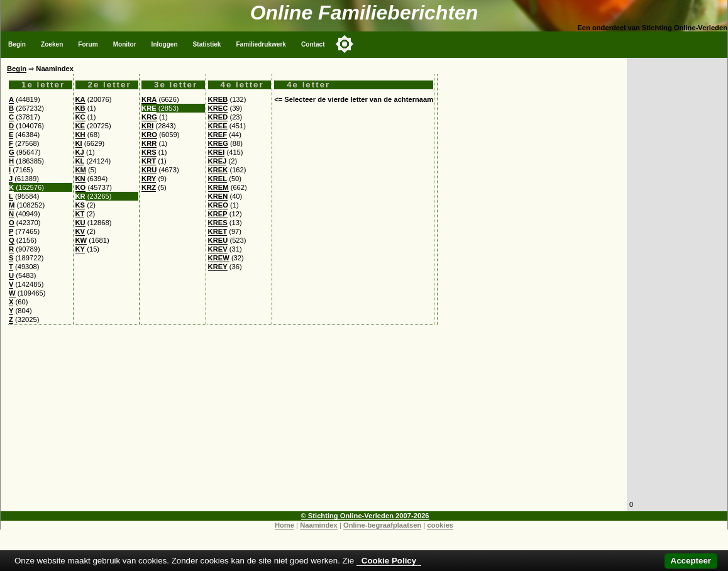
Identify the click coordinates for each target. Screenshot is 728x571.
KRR (149, 143)
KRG (149, 117)
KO (81, 187)
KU (80, 223)
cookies (440, 525)
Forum (88, 44)
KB (80, 108)
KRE (149, 108)
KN (80, 179)
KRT (149, 161)
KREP (218, 214)
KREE (218, 126)
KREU (218, 240)
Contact (313, 44)
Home (284, 525)
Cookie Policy (389, 561)
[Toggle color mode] (345, 44)
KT (80, 214)
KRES (218, 223)
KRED (218, 117)
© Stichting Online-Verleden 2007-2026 (365, 516)
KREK (218, 170)
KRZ (149, 187)
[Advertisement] (314, 423)
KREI (217, 152)
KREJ (218, 161)
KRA (149, 99)
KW (81, 240)
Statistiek (207, 44)
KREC (218, 108)
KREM (218, 187)
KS (80, 205)
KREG (218, 143)
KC (80, 117)
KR (80, 196)
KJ (80, 152)
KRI (147, 126)
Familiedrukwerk (261, 44)
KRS (149, 152)
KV (80, 231)
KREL (218, 179)
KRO (149, 135)
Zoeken (52, 44)
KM (81, 170)
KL (80, 161)
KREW (219, 258)
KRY (149, 179)
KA (80, 99)
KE (80, 126)
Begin (17, 44)
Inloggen (165, 44)
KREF (218, 135)
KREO (218, 205)
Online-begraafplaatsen (382, 525)
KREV (218, 249)
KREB (218, 99)
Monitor (125, 44)
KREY (218, 267)
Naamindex (319, 525)
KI (79, 143)
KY (80, 249)
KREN (218, 196)
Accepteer (691, 561)
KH (80, 135)
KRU (149, 170)
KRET (218, 231)
